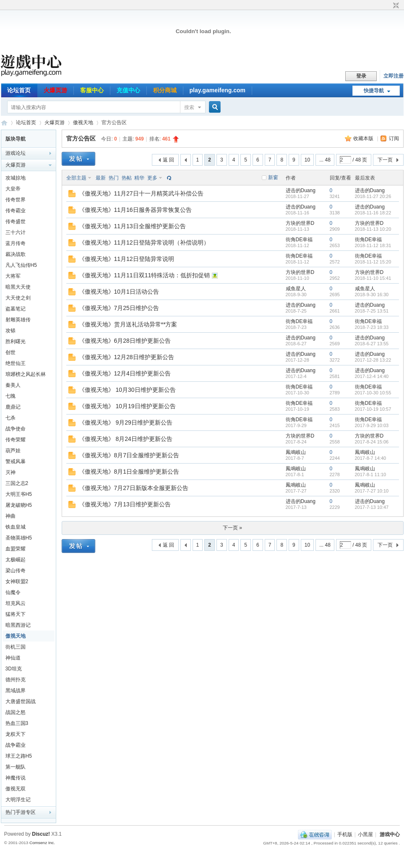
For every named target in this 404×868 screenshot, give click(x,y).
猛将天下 (16, 614)
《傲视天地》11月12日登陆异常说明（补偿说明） (144, 242)
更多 (152, 178)
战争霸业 (16, 745)
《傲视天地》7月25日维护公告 (119, 308)
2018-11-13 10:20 (373, 229)
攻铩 (10, 331)
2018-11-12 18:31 (373, 245)
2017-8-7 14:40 (371, 458)
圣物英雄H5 (19, 538)
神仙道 (13, 658)
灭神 (10, 472)
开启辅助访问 (388, 6)
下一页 (385, 160)
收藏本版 (364, 138)
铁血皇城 (16, 527)
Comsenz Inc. (42, 843)
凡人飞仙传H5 (21, 265)
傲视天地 (83, 123)
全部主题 (76, 178)
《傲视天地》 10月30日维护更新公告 (127, 390)
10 (307, 160)
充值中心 (128, 90)
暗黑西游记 (18, 625)
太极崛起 (16, 560)
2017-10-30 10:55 (373, 393)
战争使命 (16, 429)
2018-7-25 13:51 (372, 311)
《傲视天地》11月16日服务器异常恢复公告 (135, 210)
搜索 (189, 107)
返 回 (168, 160)
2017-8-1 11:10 (371, 474)
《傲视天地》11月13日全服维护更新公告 (132, 226)
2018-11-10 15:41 (373, 278)
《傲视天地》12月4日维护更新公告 (125, 373)
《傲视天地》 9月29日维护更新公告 (126, 422)
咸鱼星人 (296, 289)
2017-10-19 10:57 (373, 409)
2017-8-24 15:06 (372, 442)
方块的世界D (300, 223)
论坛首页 (19, 90)
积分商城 (165, 90)
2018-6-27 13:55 (372, 344)
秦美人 (13, 385)
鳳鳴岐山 (296, 452)
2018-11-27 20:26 (373, 196)
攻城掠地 (16, 178)
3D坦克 (14, 669)
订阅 (394, 138)
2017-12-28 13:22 (373, 360)
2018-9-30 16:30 (372, 295)
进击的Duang (301, 190)
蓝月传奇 (16, 243)
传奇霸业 (16, 211)
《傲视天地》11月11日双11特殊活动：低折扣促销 (145, 275)
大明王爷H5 (19, 494)
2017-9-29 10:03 (372, 425)
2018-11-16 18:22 (373, 213)
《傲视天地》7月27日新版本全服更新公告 (134, 488)
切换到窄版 (395, 6)
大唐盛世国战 (21, 701)
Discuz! (41, 834)
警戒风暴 (16, 461)
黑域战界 (16, 691)
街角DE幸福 (299, 240)
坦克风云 (16, 603)
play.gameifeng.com (218, 90)
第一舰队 (16, 767)
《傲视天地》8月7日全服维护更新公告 (129, 455)
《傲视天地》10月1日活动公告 (119, 292)
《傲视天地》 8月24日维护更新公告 (126, 439)
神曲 (10, 516)
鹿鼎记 (13, 407)
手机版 (345, 834)
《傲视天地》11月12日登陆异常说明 (126, 259)
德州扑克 (16, 680)
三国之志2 (17, 483)
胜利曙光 (16, 341)
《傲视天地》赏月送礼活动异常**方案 (128, 324)
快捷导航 (374, 91)
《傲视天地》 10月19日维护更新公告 (127, 406)
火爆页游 (55, 90)
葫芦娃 (13, 451)
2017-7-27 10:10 (372, 491)
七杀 (10, 418)
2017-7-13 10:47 (372, 507)
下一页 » (232, 528)
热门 (114, 178)
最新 (101, 178)
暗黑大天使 (18, 287)
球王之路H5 (19, 756)
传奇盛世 (16, 222)
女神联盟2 (17, 581)
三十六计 (16, 232)
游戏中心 (390, 834)
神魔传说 (16, 778)
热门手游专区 (21, 812)
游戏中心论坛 (4, 123)
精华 (139, 178)
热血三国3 (17, 723)
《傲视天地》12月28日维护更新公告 (126, 357)
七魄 (10, 396)
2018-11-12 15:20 (373, 262)
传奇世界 (16, 200)
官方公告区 (81, 138)
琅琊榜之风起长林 (26, 374)
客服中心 (92, 90)
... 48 (325, 160)
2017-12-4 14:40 (372, 376)
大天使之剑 (18, 298)
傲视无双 (16, 789)
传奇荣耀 (16, 440)
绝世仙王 (16, 363)
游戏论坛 (16, 153)
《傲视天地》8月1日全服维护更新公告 (129, 472)
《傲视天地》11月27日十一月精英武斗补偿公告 (141, 193)
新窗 (273, 177)
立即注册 (394, 76)
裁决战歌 (16, 254)
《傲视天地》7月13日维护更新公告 (125, 504)
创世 (10, 352)
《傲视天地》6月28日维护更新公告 (125, 341)
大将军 (13, 276)
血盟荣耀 (16, 549)
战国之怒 (16, 712)
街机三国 (16, 647)
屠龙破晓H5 (19, 505)
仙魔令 (13, 592)
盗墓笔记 (16, 309)
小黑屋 (365, 834)
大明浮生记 (18, 800)
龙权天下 (16, 734)
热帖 (127, 178)
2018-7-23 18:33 (372, 327)
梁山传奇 (16, 571)
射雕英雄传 (18, 320)
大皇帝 (13, 189)
